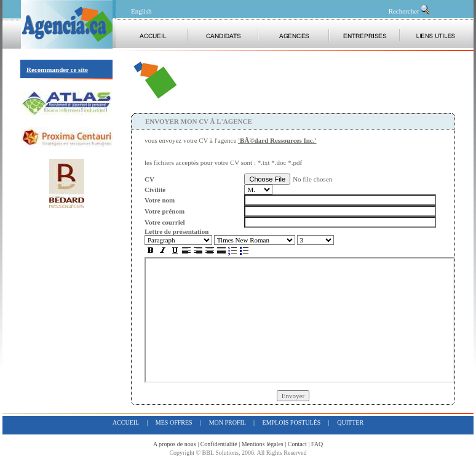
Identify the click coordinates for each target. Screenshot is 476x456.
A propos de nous (175, 444)
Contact (297, 444)
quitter (350, 422)
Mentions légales (263, 444)
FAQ (317, 444)
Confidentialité (219, 444)
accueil (126, 422)
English (141, 11)
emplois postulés (292, 422)
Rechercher (410, 11)
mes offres (174, 422)
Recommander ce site (57, 70)
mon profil (228, 422)
